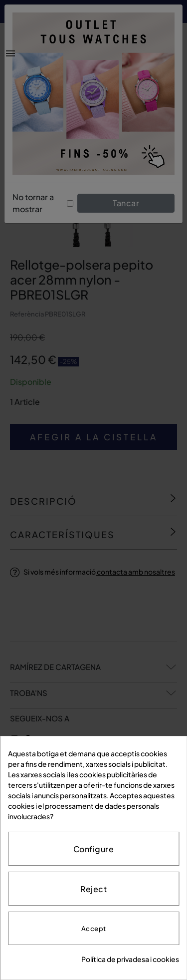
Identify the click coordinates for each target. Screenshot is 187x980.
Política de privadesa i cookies (130, 959)
